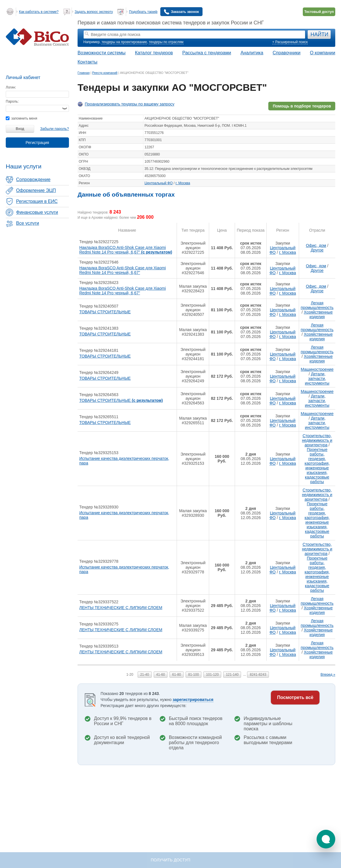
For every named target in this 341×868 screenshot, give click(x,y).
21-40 (145, 675)
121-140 (232, 675)
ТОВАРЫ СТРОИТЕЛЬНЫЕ (105, 312)
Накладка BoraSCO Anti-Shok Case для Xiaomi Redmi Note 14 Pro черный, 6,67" (126, 250)
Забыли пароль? (55, 129)
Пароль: (12, 101)
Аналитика (252, 53)
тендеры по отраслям (166, 42)
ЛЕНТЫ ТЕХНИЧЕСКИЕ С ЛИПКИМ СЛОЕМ (121, 608)
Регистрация (37, 143)
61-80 (177, 675)
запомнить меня (21, 118)
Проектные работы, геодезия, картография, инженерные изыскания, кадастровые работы (317, 466)
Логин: (11, 87)
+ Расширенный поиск (290, 42)
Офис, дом (316, 245)
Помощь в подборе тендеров (302, 106)
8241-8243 (258, 675)
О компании (323, 53)
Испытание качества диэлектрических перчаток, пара (124, 461)
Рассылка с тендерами (207, 53)
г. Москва (183, 183)
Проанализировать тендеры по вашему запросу (130, 104)
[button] (326, 839)
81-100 (193, 675)
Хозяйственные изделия (318, 314)
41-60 (161, 675)
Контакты (87, 62)
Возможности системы (102, 53)
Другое (317, 250)
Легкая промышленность (317, 305)
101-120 (212, 675)
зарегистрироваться (193, 700)
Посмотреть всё (295, 697)
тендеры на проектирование (124, 42)
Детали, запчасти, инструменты (317, 379)
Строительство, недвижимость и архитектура (317, 440)
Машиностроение (317, 369)
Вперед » (328, 675)
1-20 (130, 675)
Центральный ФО (159, 183)
